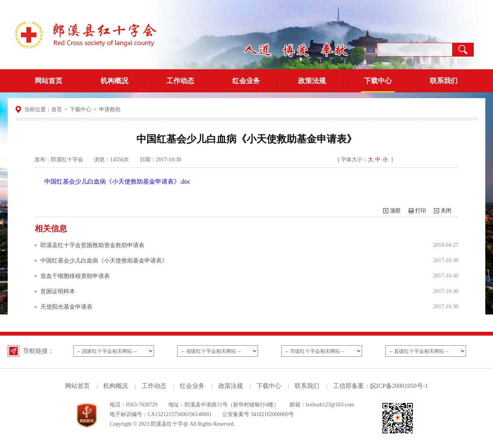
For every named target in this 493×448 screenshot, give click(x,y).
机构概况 (114, 81)
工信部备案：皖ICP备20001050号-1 (381, 386)
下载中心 (378, 81)
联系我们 (444, 81)
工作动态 (180, 81)
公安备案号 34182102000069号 (258, 414)
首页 (57, 109)
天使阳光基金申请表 (66, 307)
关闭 (446, 211)
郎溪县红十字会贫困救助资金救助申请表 (92, 245)
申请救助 (110, 109)
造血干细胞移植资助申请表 (75, 276)
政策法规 (312, 81)
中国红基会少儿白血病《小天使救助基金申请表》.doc (117, 181)
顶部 (395, 211)
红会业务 (246, 81)
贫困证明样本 (58, 291)
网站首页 (49, 81)
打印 (421, 211)
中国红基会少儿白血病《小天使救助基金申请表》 (104, 261)
